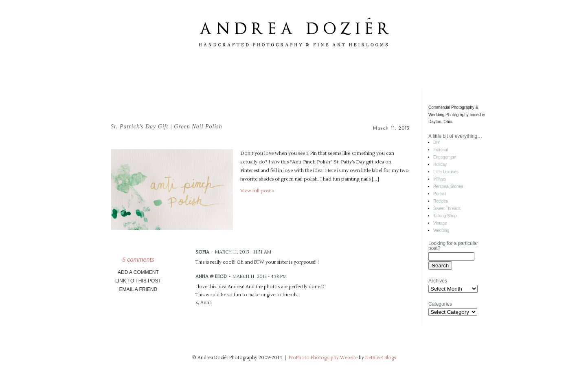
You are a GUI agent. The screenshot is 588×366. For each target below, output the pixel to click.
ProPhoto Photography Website (323, 358)
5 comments (138, 260)
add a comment (138, 272)
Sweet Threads (447, 208)
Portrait (440, 194)
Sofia (202, 252)
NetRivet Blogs (381, 358)
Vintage (440, 223)
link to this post (138, 281)
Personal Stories (448, 186)
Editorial (441, 150)
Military (440, 179)
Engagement (445, 157)
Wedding (441, 230)
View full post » (257, 191)
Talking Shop (445, 216)
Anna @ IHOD (211, 277)
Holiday (440, 164)
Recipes (441, 201)
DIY (437, 142)
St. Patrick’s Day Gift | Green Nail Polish (167, 127)
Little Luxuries (446, 172)
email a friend (138, 289)
